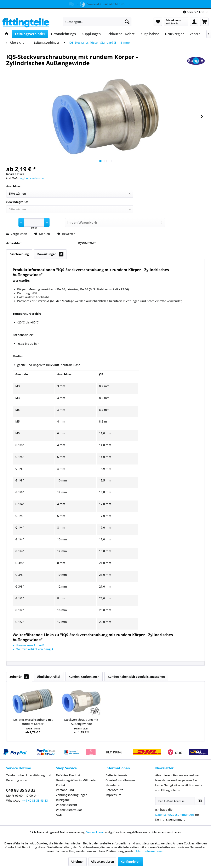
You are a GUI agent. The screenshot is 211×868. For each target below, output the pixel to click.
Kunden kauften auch (84, 677)
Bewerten (66, 234)
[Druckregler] (174, 34)
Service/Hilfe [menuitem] (194, 12)
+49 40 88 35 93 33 (35, 800)
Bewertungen (50, 254)
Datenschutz (114, 790)
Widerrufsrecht (67, 805)
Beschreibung (19, 254)
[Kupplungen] (91, 34)
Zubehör (19, 677)
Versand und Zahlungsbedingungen (72, 792)
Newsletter (113, 785)
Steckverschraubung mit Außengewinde (81, 722)
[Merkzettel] (158, 22)
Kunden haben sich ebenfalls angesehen (136, 677)
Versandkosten (95, 832)
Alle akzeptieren (102, 861)
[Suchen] (127, 22)
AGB (59, 815)
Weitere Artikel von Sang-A (33, 649)
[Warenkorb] (204, 22)
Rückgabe (63, 800)
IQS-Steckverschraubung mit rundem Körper (33, 722)
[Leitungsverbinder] (30, 34)
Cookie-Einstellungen (120, 780)
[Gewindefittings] (63, 34)
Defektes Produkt (68, 775)
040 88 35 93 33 (21, 790)
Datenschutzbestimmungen (175, 815)
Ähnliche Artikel (49, 677)
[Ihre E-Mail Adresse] (175, 801)
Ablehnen (78, 861)
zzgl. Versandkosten (32, 178)
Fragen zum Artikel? (28, 645)
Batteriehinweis (116, 775)
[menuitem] (97, 22)
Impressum (113, 795)
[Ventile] (195, 34)
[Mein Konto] (194, 22)
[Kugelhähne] (150, 34)
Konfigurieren (130, 861)
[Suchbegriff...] (97, 22)
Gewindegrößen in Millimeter (76, 780)
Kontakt (61, 785)
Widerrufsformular (69, 810)
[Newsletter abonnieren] (200, 801)
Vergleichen (17, 234)
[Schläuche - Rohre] (121, 34)
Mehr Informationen (150, 851)
